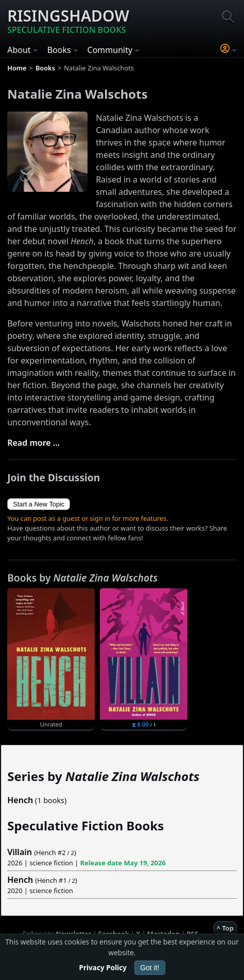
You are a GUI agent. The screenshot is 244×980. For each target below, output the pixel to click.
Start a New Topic (39, 504)
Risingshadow (68, 21)
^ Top (225, 928)
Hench (20, 800)
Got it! (150, 968)
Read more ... (33, 443)
